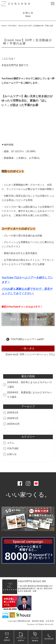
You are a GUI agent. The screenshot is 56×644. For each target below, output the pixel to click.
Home (4, 26)
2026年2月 (13, 413)
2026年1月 (13, 418)
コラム (11, 443)
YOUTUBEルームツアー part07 (27, 339)
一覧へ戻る (28, 348)
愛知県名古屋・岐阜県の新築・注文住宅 (36, 621)
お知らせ (12, 454)
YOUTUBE (12, 26)
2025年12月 (13, 424)
